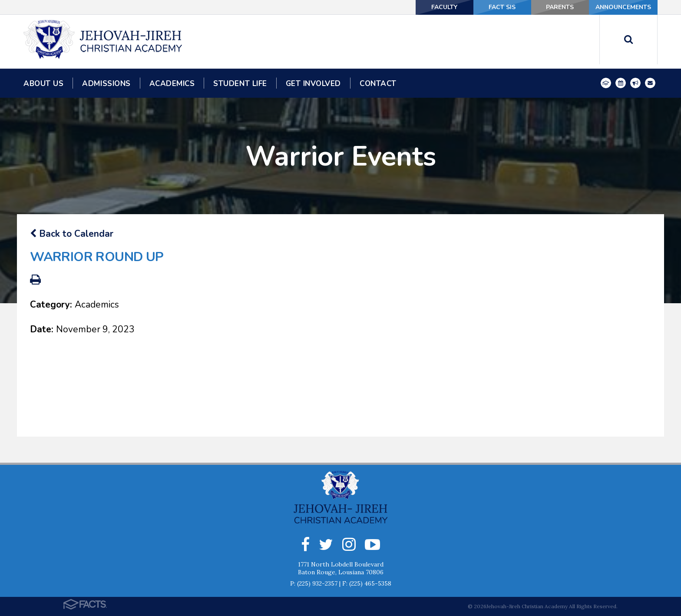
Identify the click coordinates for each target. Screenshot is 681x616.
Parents (560, 7)
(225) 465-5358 (370, 583)
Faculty (444, 7)
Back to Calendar (72, 234)
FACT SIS (502, 7)
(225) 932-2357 (317, 583)
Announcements (623, 7)
